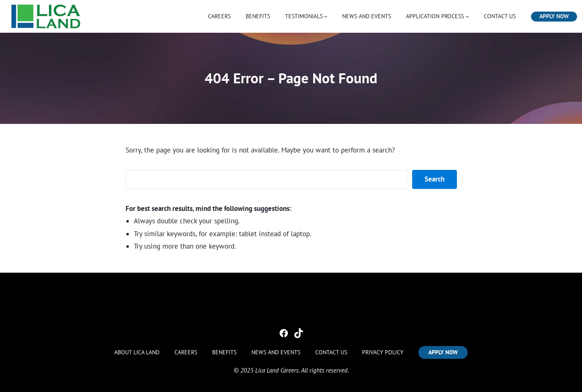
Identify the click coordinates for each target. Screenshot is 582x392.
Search (435, 179)
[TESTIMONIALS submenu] (326, 16)
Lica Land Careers (277, 370)
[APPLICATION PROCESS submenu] (467, 16)
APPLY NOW (554, 16)
